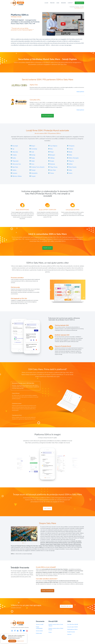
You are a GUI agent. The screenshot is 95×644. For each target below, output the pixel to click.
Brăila (70, 155)
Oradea (14, 155)
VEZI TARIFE (48, 508)
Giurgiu (52, 161)
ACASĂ (46, 3)
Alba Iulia (15, 152)
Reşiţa (33, 158)
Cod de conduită (39, 631)
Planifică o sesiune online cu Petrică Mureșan (56, 629)
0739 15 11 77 (79, 8)
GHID (58, 3)
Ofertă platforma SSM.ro (72, 629)
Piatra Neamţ (72, 167)
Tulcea (52, 173)
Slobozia (52, 164)
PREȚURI (52, 3)
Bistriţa (33, 155)
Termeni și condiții (40, 624)
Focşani (33, 176)
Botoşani (52, 155)
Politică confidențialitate (39, 628)
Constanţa (34, 149)
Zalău (70, 170)
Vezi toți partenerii (47, 116)
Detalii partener (80, 92)
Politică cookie (39, 633)
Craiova (71, 149)
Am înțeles (12, 642)
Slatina (14, 170)
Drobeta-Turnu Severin (38, 167)
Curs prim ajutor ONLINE (72, 627)
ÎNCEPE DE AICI (66, 606)
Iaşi (13, 149)
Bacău (70, 152)
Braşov (33, 146)
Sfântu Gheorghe (74, 158)
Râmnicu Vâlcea (17, 176)
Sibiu (51, 149)
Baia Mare (15, 167)
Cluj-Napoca (54, 146)
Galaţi (33, 161)
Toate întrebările (47, 591)
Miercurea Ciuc (17, 164)
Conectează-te (79, 3)
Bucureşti (15, 146)
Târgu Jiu (71, 161)
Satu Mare (53, 170)
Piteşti (52, 152)
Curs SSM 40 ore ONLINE (73, 624)
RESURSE (63, 3)
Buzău (14, 158)
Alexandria (34, 173)
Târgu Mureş (54, 167)
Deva (33, 164)
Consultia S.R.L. (35, 100)
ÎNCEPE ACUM (47, 248)
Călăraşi (52, 158)
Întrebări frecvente (71, 632)
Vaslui (70, 173)
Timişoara (71, 146)
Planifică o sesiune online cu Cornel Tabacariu (56, 625)
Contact (50, 632)
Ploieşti (33, 170)
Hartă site (69, 634)
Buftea (71, 164)
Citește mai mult (20, 642)
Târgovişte (15, 161)
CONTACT (70, 3)
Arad (32, 152)
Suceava (15, 173)
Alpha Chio (34, 85)
